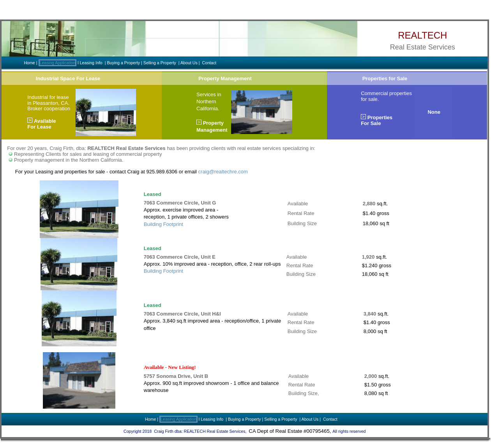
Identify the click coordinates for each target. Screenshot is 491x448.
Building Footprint (163, 224)
